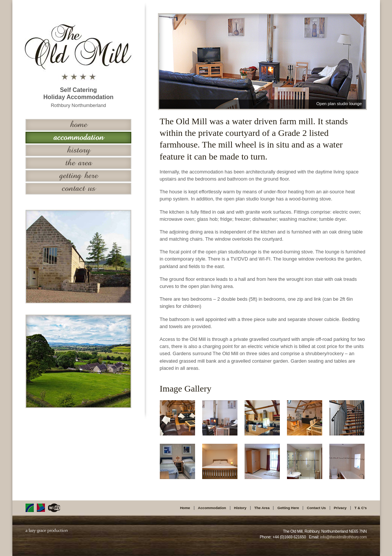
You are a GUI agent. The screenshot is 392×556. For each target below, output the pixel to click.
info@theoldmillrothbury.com (343, 537)
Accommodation (212, 508)
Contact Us (316, 508)
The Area (262, 508)
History (240, 508)
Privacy (340, 508)
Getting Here (288, 508)
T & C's (361, 508)
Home (185, 508)
